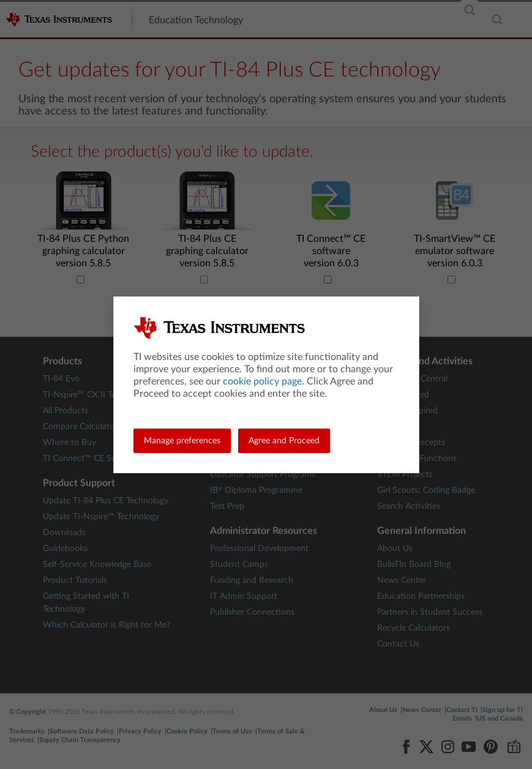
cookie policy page (262, 381)
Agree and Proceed (284, 441)
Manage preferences (182, 441)
